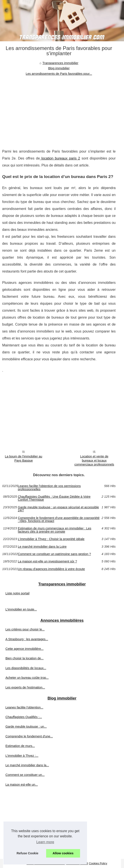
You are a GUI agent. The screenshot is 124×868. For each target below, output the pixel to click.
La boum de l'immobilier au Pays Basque (24, 458)
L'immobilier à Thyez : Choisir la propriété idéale (51, 539)
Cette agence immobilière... (24, 649)
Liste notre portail (17, 593)
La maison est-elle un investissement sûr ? (47, 561)
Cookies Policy (98, 863)
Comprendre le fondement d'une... (29, 736)
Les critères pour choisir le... (25, 629)
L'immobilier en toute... (21, 609)
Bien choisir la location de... (24, 658)
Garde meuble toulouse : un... (26, 727)
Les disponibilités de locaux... (26, 668)
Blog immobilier (59, 68)
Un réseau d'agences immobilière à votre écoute (51, 569)
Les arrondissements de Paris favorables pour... (59, 74)
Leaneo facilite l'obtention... (24, 707)
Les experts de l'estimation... (25, 687)
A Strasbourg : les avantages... (27, 639)
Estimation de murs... (20, 746)
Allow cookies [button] (63, 853)
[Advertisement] (59, 109)
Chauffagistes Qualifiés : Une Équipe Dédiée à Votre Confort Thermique (54, 498)
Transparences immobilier (60, 63)
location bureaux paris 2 (60, 158)
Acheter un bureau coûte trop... (27, 678)
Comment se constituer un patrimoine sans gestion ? (54, 554)
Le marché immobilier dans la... (27, 765)
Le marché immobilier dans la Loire (42, 547)
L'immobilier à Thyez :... (22, 756)
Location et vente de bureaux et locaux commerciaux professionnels (94, 460)
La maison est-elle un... (22, 785)
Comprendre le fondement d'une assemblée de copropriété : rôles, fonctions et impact (59, 520)
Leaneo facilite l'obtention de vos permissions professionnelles (49, 488)
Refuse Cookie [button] (27, 853)
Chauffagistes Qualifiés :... (24, 717)
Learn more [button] (45, 842)
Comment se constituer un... (25, 775)
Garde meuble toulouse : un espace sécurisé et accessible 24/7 (58, 509)
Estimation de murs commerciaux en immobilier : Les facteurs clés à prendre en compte (55, 530)
